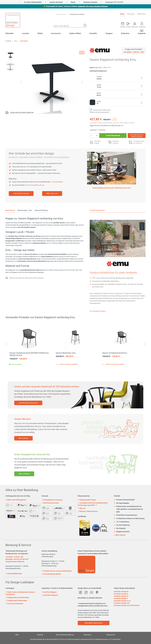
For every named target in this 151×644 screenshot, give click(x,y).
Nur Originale (120, 528)
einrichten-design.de (121, 592)
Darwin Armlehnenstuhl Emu (115, 353)
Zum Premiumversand (50, 503)
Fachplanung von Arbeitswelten (17, 597)
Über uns (82, 508)
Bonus (73, 2)
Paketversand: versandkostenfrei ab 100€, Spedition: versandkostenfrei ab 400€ (128, 509)
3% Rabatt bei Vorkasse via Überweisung (129, 519)
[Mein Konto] (128, 24)
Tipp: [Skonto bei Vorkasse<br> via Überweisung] (92, 126)
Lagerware (109, 2)
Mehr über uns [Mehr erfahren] (52, 194)
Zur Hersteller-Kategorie (98, 311)
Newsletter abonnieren (94, 623)
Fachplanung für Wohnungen (16, 601)
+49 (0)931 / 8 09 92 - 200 (14, 557)
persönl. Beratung (56, 2)
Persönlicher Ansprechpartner (126, 515)
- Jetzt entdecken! (57, 182)
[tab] (10, 210)
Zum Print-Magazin (49, 592)
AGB (17, 635)
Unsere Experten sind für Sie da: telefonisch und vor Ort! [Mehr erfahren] (112, 188)
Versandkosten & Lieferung (52, 500)
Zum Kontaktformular (14, 573)
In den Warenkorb (113, 136)
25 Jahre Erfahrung (122, 525)
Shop (122, 14)
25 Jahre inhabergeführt (33, 2)
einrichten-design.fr (121, 598)
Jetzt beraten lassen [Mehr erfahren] (21, 194)
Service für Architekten (14, 604)
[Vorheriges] (21, 82)
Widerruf (40, 635)
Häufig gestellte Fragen (87, 500)
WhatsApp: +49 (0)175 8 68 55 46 (17, 559)
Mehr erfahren (23, 438)
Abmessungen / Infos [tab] (25, 210)
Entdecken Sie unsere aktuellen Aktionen (93, 6)
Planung (131, 14)
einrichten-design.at (121, 594)
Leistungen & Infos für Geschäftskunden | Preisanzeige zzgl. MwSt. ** (93, 504)
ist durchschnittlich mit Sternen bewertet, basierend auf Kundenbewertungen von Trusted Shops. (76, 639)
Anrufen (128, 27)
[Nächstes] (82, 82)
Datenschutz (111, 635)
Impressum (87, 635)
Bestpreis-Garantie (90, 2)
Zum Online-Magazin (50, 595)
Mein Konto (135, 27)
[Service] (134, 52)
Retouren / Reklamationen (88, 511)
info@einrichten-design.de (15, 562)
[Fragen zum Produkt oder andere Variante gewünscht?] (100, 111)
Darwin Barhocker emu (66, 353)
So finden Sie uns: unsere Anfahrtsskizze (57, 571)
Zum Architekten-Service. (36, 185)
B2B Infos (142, 14)
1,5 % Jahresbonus (122, 522)
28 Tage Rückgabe (121, 503)
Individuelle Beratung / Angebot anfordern (137, 136)
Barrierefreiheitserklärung (65, 635)
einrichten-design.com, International (127, 605)
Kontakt (123, 27)
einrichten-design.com (122, 603)
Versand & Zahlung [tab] (41, 210)
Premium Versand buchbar (124, 500)
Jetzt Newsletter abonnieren (28, 403)
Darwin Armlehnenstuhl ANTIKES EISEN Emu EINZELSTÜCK (29, 354)
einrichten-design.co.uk (122, 601)
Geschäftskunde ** (61, 14)
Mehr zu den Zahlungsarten (16, 500)
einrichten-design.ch (121, 596)
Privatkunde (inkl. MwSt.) (77, 14)
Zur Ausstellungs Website (51, 574)
